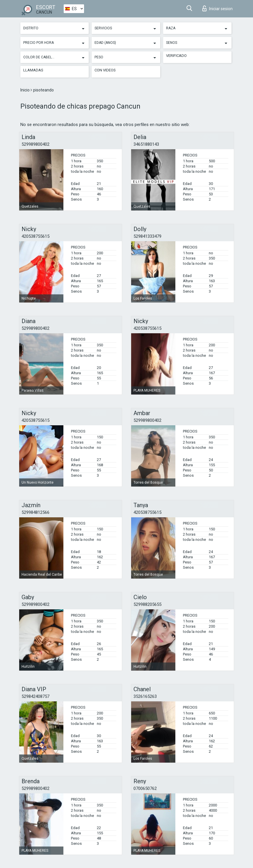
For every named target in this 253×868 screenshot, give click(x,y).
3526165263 (145, 696)
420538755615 (35, 236)
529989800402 (35, 144)
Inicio (25, 90)
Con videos (105, 70)
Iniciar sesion (218, 8)
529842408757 (35, 696)
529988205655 (147, 604)
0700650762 (145, 788)
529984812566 (35, 512)
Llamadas (33, 70)
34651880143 (146, 144)
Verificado (176, 56)
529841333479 (147, 236)
